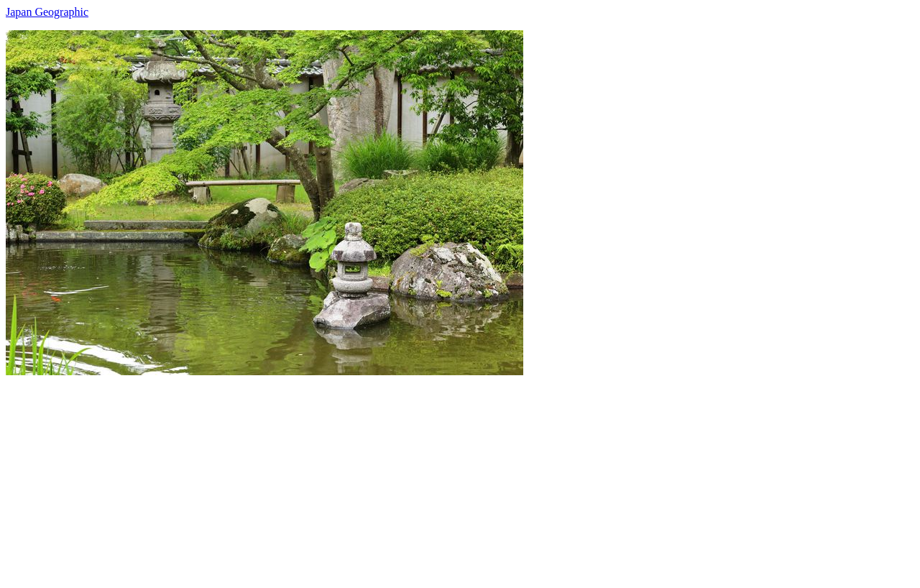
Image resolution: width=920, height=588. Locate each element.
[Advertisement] (437, 476)
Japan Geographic (47, 12)
